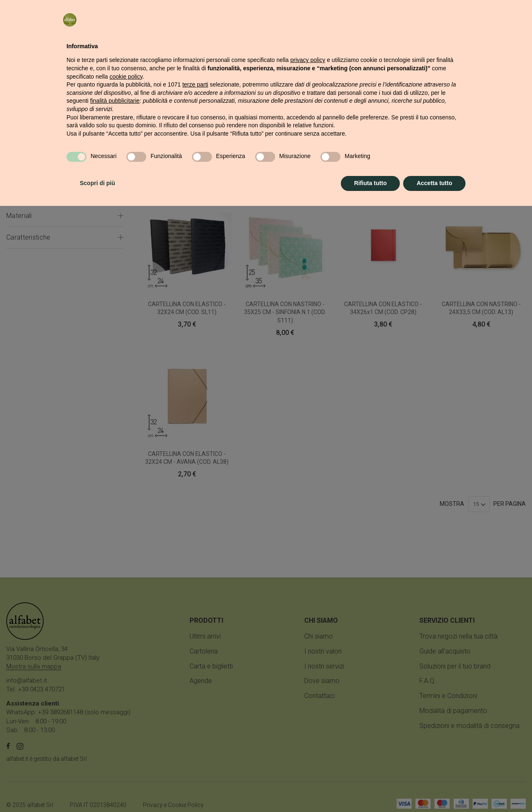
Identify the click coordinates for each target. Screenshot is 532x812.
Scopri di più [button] (97, 789)
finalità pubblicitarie (115, 707)
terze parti (195, 691)
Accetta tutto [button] (434, 789)
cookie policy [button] (126, 683)
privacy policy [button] (308, 666)
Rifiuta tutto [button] (371, 789)
